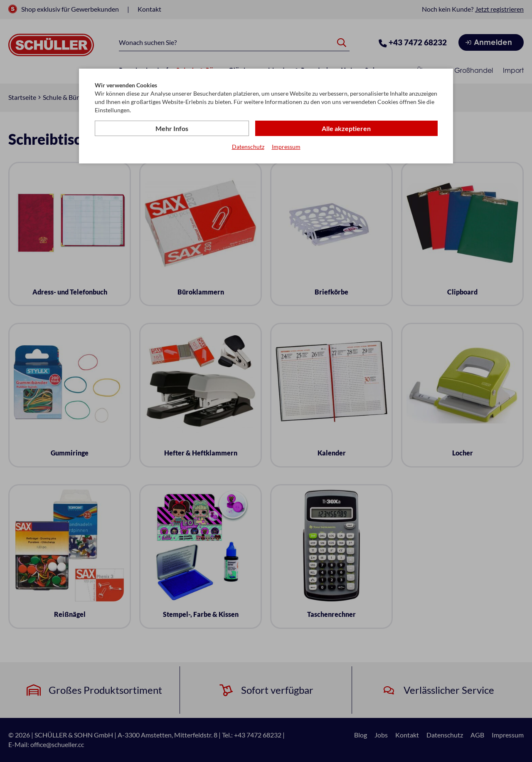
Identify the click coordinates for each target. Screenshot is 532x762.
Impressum (286, 147)
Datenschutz (248, 147)
